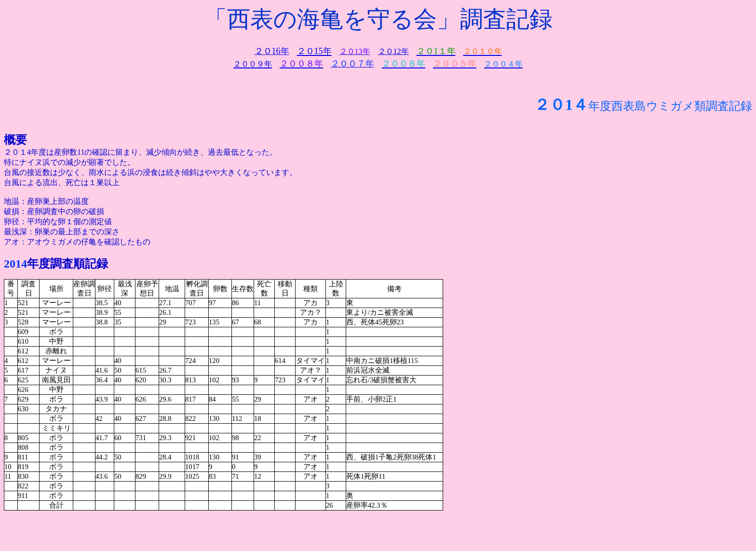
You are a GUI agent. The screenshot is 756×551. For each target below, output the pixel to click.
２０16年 (272, 51)
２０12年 (393, 51)
